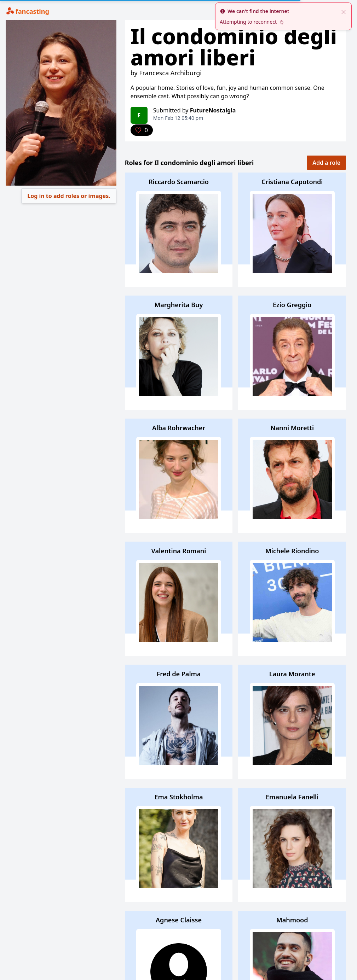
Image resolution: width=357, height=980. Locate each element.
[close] (344, 11)
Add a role (326, 163)
